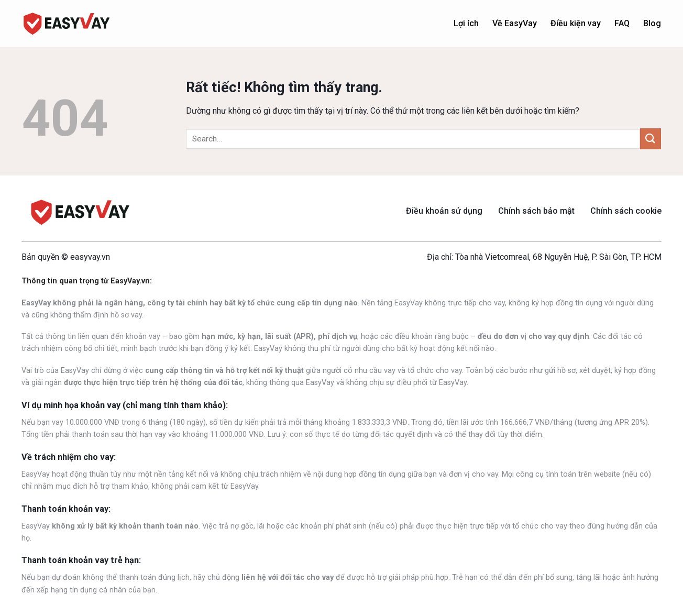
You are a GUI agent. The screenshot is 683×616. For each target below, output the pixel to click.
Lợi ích (466, 23)
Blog (652, 23)
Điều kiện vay (576, 23)
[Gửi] (651, 139)
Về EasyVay (515, 23)
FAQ (622, 23)
